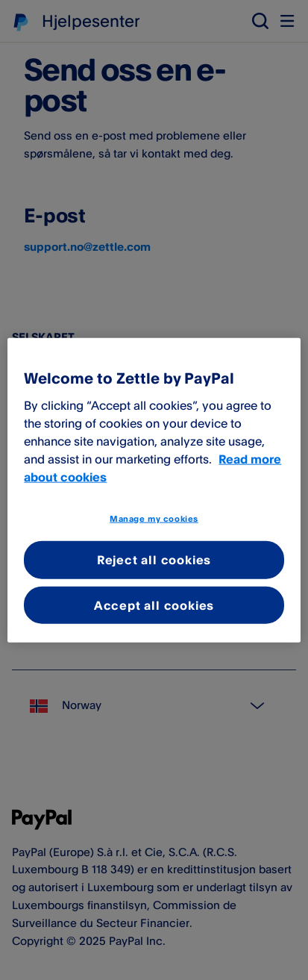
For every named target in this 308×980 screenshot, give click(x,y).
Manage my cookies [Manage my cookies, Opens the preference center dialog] (154, 518)
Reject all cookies (154, 560)
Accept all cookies (154, 605)
